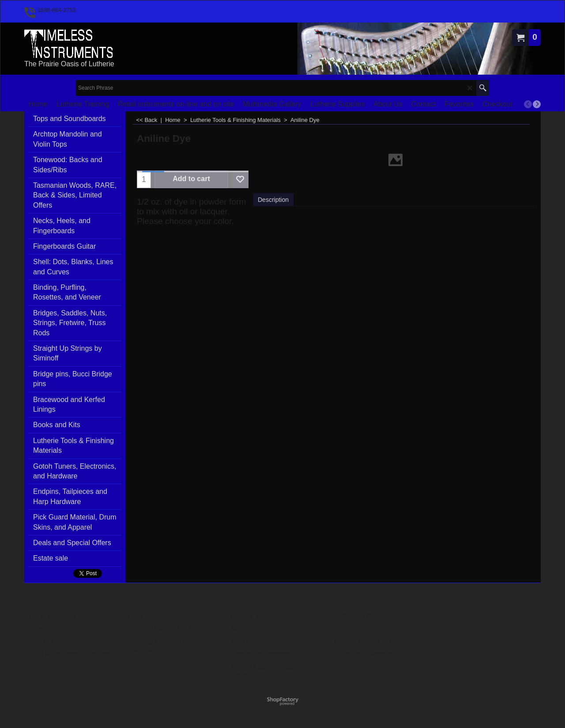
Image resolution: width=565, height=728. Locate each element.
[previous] (528, 104)
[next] (537, 104)
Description (273, 200)
